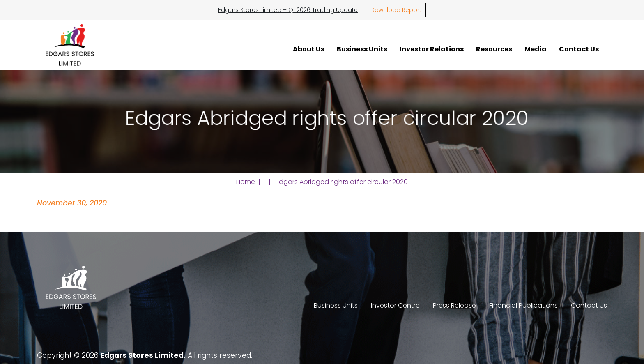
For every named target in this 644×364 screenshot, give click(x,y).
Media (536, 49)
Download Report (396, 10)
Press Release (454, 305)
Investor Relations (432, 49)
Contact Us (579, 49)
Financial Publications (523, 305)
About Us (309, 49)
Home (246, 182)
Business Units (362, 49)
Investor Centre (395, 305)
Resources (494, 49)
